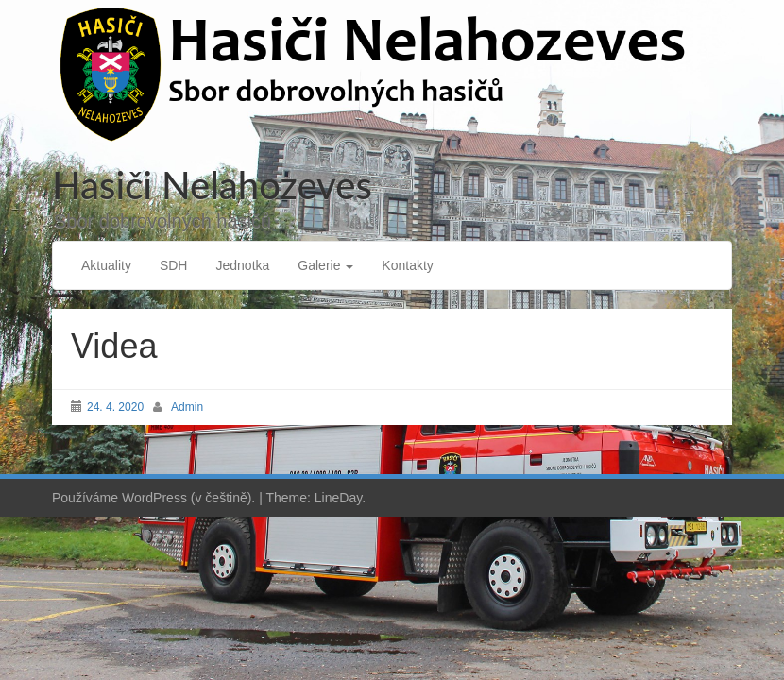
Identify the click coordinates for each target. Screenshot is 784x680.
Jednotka (242, 265)
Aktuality (106, 265)
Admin (187, 407)
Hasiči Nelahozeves (212, 185)
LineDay (338, 498)
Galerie (325, 265)
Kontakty (407, 265)
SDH (174, 265)
